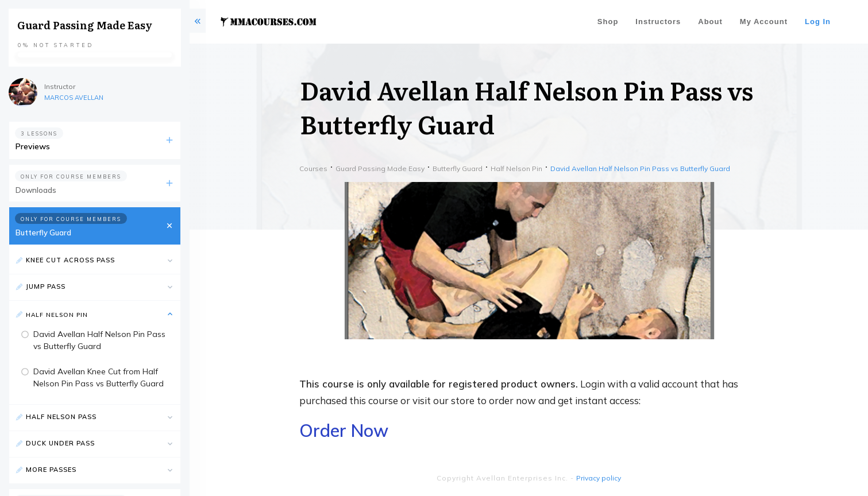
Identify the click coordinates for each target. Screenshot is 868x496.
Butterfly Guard (43, 232)
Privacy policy (599, 478)
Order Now (344, 431)
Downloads (36, 190)
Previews (33, 146)
